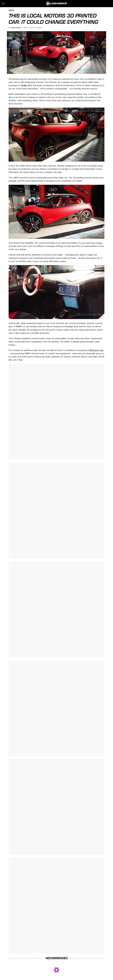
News (11, 11)
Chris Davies (16, 28)
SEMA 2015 (27, 85)
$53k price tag (96, 350)
